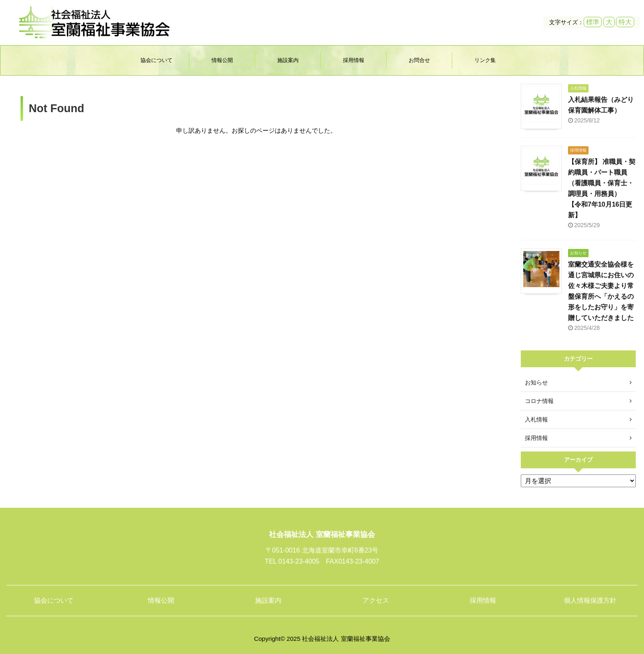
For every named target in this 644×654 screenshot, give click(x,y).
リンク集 (485, 60)
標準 (593, 22)
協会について (156, 60)
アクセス (376, 600)
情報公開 (222, 60)
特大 (625, 22)
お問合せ (419, 60)
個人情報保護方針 (590, 600)
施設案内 (288, 60)
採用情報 (354, 60)
